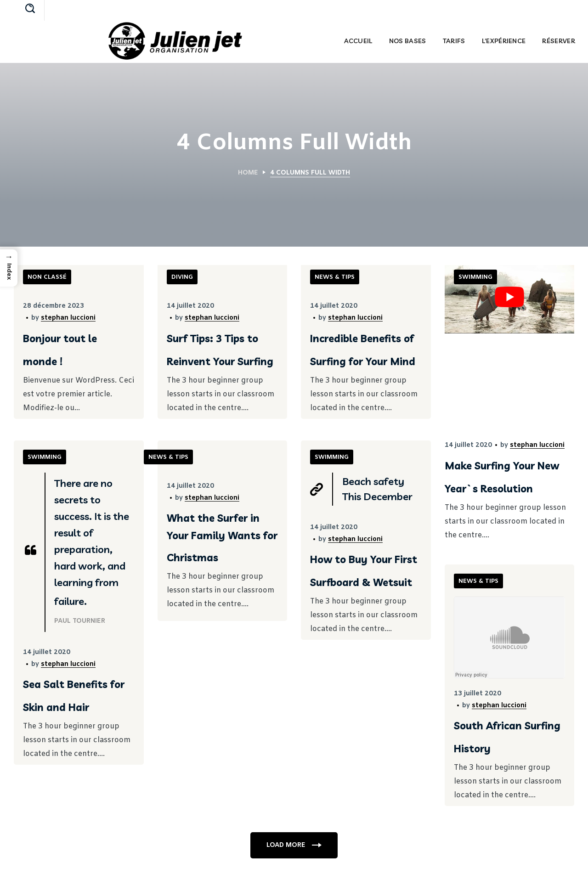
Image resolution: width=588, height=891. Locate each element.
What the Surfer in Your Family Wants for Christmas (222, 538)
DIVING (182, 277)
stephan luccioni (68, 318)
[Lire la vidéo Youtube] (510, 297)
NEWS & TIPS (335, 277)
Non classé (47, 277)
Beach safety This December (377, 489)
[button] (30, 9)
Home (248, 173)
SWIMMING (475, 277)
